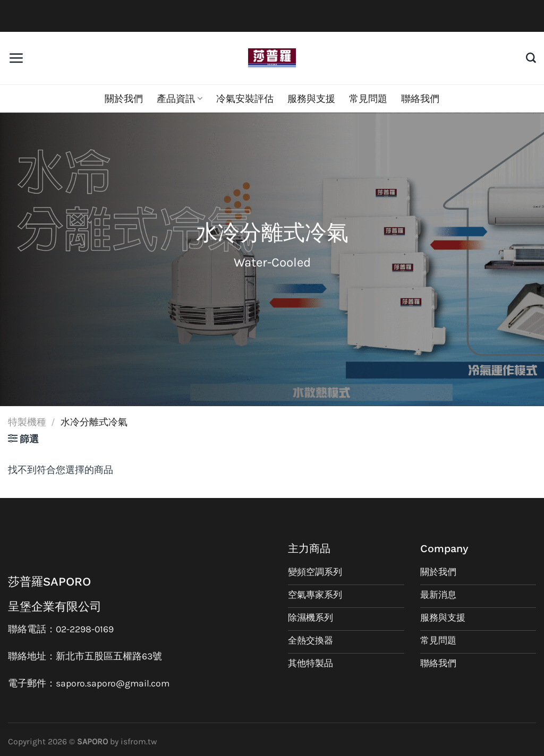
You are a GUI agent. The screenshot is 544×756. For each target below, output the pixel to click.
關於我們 (124, 99)
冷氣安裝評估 (245, 99)
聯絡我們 (420, 99)
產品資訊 (179, 99)
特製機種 (27, 422)
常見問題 (368, 99)
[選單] (16, 58)
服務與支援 (311, 99)
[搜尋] (531, 58)
